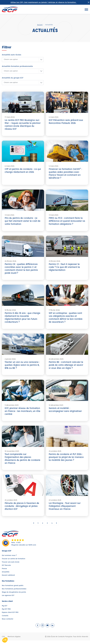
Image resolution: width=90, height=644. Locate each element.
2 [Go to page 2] (43, 527)
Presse (4, 572)
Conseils (5, 619)
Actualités (6, 575)
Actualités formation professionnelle (17, 66)
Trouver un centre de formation (14, 562)
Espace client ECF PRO (10, 616)
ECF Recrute (6, 569)
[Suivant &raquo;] (56, 527)
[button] (21, 60)
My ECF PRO (6, 612)
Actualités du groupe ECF (13, 78)
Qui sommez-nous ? (9, 559)
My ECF (5, 609)
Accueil (40, 25)
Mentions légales (14, 640)
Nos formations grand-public (13, 589)
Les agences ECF (8, 599)
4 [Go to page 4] (52, 527)
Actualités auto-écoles (11, 55)
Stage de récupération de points (14, 595)
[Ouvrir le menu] (86, 9)
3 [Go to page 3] (47, 527)
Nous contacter (8, 622)
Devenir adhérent (8, 579)
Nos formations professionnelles (14, 592)
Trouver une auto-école (11, 565)
